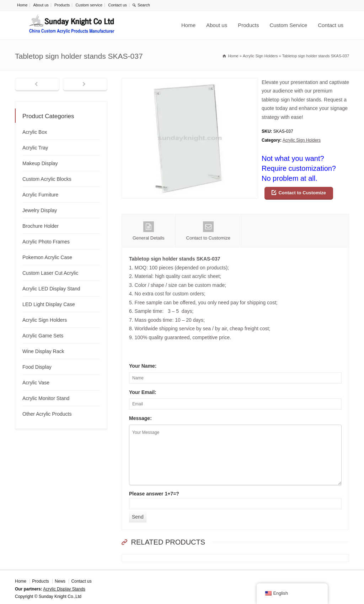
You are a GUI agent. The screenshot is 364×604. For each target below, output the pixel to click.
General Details (149, 231)
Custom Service (288, 25)
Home (22, 5)
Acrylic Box (35, 132)
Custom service (89, 5)
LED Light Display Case (49, 304)
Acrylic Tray (35, 148)
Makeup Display (40, 163)
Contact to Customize (302, 193)
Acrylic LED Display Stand (51, 289)
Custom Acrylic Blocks (47, 179)
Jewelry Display (40, 210)
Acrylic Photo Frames (46, 242)
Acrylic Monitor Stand (46, 398)
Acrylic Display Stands (64, 589)
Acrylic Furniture (40, 195)
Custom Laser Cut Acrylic (50, 273)
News (60, 581)
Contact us (117, 5)
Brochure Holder (41, 226)
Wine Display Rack (43, 351)
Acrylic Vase (36, 383)
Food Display (37, 367)
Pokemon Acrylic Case (47, 257)
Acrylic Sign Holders (302, 140)
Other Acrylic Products (47, 414)
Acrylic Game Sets (43, 336)
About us (41, 5)
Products (62, 5)
